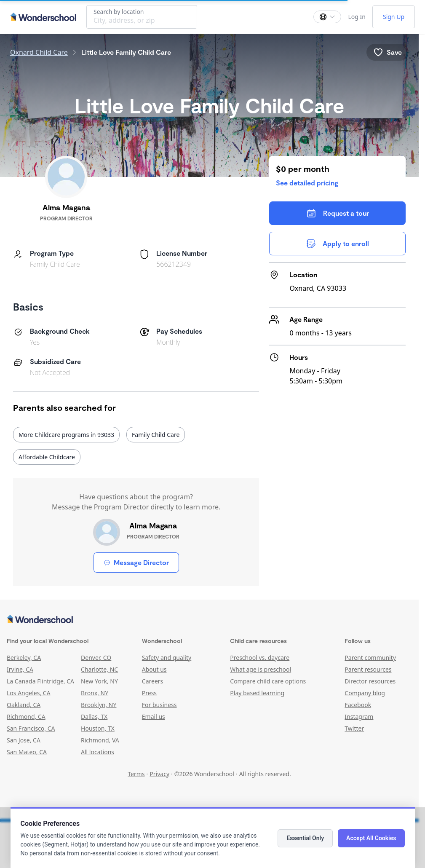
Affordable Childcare (47, 457)
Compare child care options (268, 681)
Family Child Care (156, 435)
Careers (152, 681)
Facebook (358, 705)
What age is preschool (261, 669)
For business (159, 705)
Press (149, 693)
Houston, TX (98, 728)
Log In (357, 17)
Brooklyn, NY (99, 705)
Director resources (370, 681)
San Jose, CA (24, 740)
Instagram (359, 717)
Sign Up (394, 17)
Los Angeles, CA (29, 693)
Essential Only (305, 838)
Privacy (159, 774)
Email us (154, 717)
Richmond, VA (100, 740)
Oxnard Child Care (39, 52)
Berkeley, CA (24, 658)
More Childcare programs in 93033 (66, 435)
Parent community (370, 658)
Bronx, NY (95, 693)
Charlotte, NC (99, 669)
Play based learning (257, 693)
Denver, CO (96, 658)
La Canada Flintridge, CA (40, 681)
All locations (98, 752)
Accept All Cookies (371, 838)
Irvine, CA (20, 669)
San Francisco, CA (31, 728)
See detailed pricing (307, 183)
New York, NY (99, 681)
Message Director (136, 562)
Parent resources (368, 669)
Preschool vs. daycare (260, 658)
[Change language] (327, 17)
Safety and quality (167, 658)
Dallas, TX (94, 717)
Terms (136, 774)
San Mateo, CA (27, 752)
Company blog (365, 693)
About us (154, 669)
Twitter (354, 728)
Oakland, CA (24, 705)
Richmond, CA (26, 717)
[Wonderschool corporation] (209, 620)
